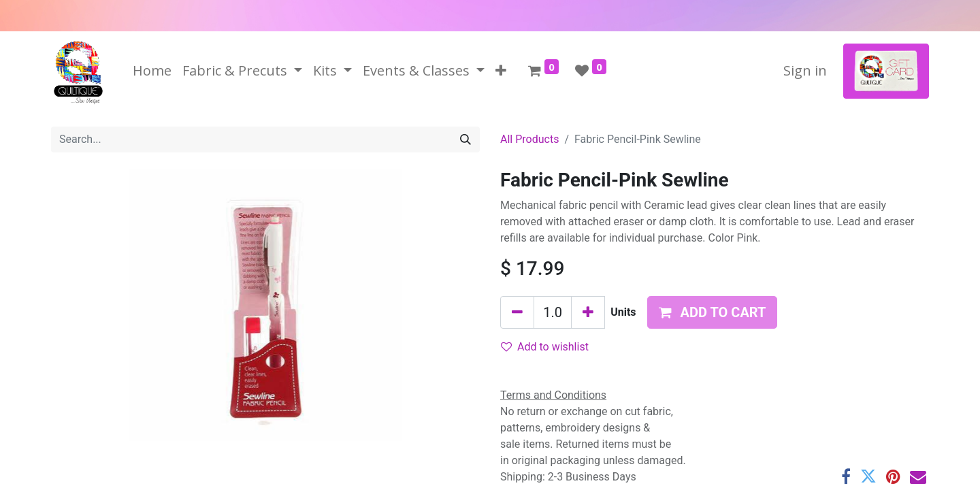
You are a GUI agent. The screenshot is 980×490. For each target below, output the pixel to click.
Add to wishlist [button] (545, 347)
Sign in (805, 70)
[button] (501, 71)
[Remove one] (517, 312)
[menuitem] (152, 71)
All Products (529, 139)
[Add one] (588, 312)
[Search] (465, 140)
